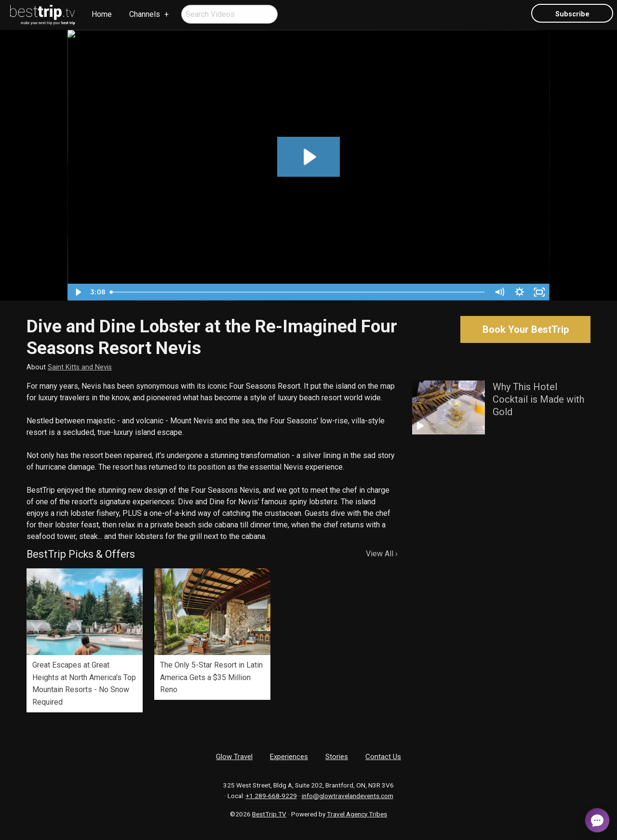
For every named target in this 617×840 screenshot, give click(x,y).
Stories (337, 757)
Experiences (289, 757)
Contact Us (383, 757)
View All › (382, 554)
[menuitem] (43, 15)
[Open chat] (597, 820)
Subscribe (572, 14)
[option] (85, 640)
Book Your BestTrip (526, 329)
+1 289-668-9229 (271, 796)
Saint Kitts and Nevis (80, 367)
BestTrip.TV (269, 814)
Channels (145, 14)
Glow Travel (234, 757)
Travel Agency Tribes (357, 814)
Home (102, 14)
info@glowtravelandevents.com (348, 796)
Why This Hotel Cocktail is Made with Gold (538, 399)
